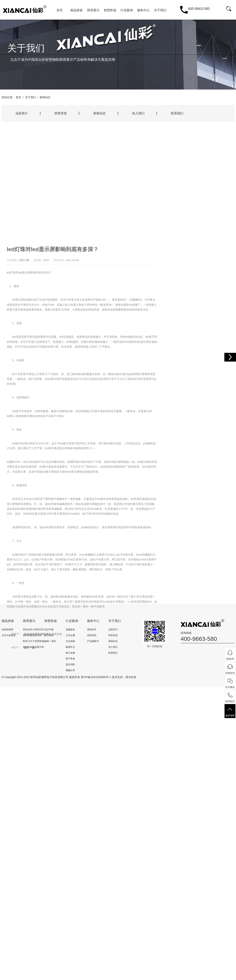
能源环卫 (70, 647)
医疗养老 (70, 659)
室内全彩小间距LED (33, 630)
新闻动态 (45, 97)
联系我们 (177, 113)
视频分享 (70, 670)
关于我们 (160, 10)
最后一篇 (29, 808)
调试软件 (92, 630)
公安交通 (70, 635)
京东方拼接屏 (9, 635)
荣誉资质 (61, 113)
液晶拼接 (76, 10)
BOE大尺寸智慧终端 (34, 641)
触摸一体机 (50, 641)
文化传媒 (70, 641)
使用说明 (92, 635)
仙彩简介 (22, 113)
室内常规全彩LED (32, 635)
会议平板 (49, 630)
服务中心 (143, 10)
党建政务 (70, 630)
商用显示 (93, 10)
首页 (60, 10)
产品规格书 (93, 641)
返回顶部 (230, 712)
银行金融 (70, 653)
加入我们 (138, 113)
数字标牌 (49, 635)
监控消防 (70, 664)
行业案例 (127, 10)
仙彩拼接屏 (7, 630)
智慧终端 (110, 10)
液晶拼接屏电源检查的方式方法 (43, 794)
